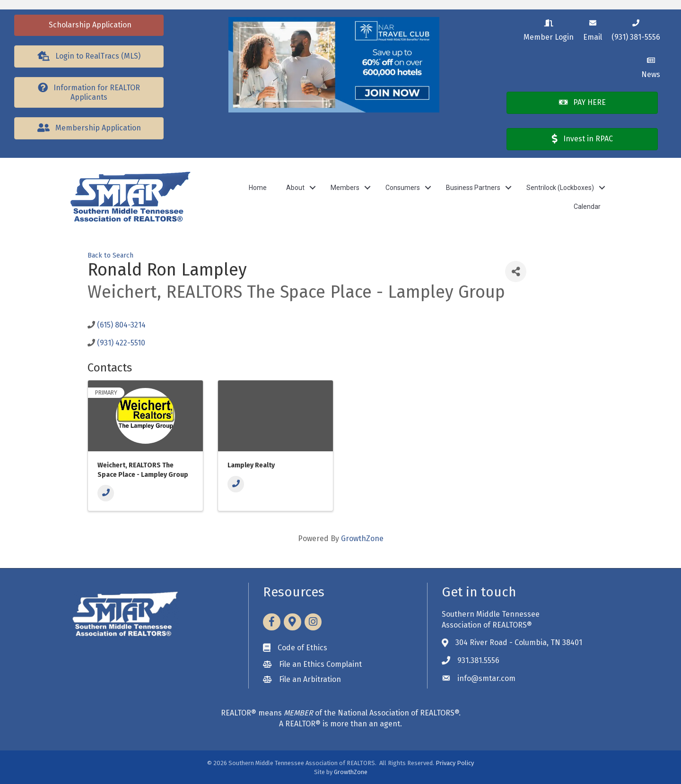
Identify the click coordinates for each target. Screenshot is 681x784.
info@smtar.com (486, 678)
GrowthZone (362, 538)
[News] (651, 66)
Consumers (403, 188)
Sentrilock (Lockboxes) (560, 188)
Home (258, 188)
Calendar (587, 207)
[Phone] (106, 493)
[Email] (593, 29)
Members (345, 188)
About (295, 188)
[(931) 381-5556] (636, 29)
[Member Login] (549, 29)
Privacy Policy (455, 763)
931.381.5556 (478, 660)
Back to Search (110, 255)
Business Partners (473, 188)
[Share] (516, 271)
